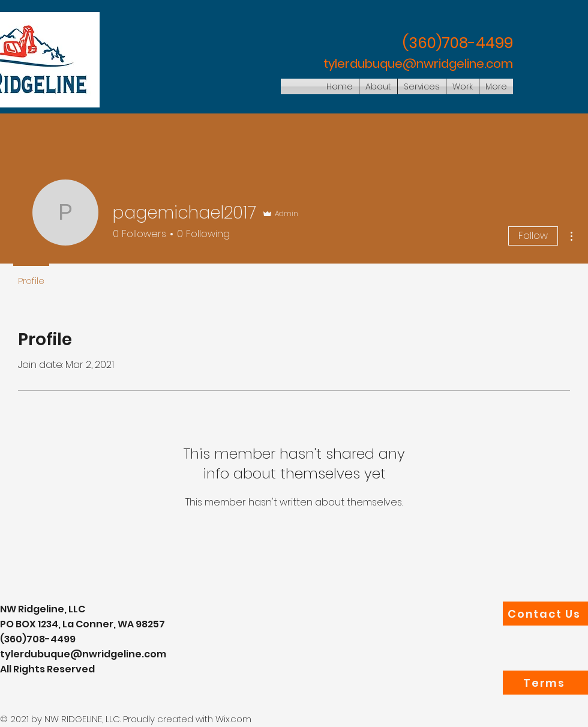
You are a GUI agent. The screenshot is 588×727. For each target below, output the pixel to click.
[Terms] (545, 683)
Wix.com (233, 719)
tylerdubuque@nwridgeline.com (418, 64)
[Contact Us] (545, 614)
